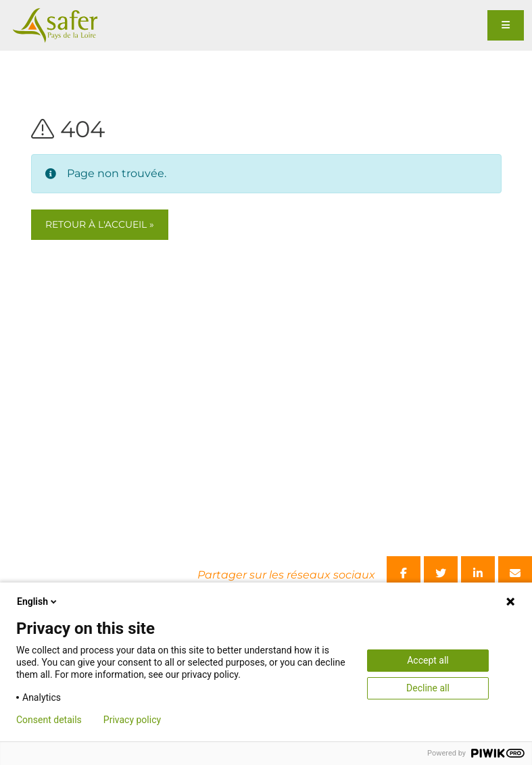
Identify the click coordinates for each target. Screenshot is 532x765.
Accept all (428, 660)
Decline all (428, 688)
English (38, 601)
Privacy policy (132, 720)
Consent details (49, 720)
